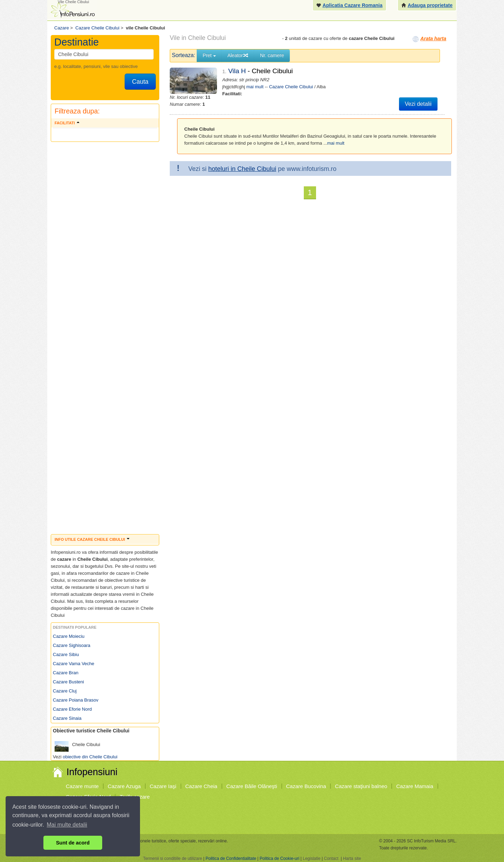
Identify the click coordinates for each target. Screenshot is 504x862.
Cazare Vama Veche (73, 664)
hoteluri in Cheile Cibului (242, 169)
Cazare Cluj (65, 691)
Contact (331, 858)
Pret (209, 55)
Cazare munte (82, 786)
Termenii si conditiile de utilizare (173, 858)
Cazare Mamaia (415, 786)
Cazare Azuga (124, 786)
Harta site (352, 858)
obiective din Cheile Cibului (90, 757)
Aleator (238, 55)
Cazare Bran (66, 673)
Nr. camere (272, 55)
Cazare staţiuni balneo (361, 786)
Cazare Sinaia (67, 718)
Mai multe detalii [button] (67, 825)
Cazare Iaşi (163, 786)
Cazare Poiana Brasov (76, 700)
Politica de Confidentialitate (231, 858)
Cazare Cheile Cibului (291, 87)
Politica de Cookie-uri (279, 858)
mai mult (255, 87)
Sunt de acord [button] (73, 843)
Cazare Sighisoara (72, 645)
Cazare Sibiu (66, 654)
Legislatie (312, 858)
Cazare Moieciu (69, 636)
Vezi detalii (418, 104)
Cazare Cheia (201, 786)
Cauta (140, 82)
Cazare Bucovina (306, 786)
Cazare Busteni (68, 682)
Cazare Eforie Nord (72, 709)
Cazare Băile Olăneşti (252, 786)
